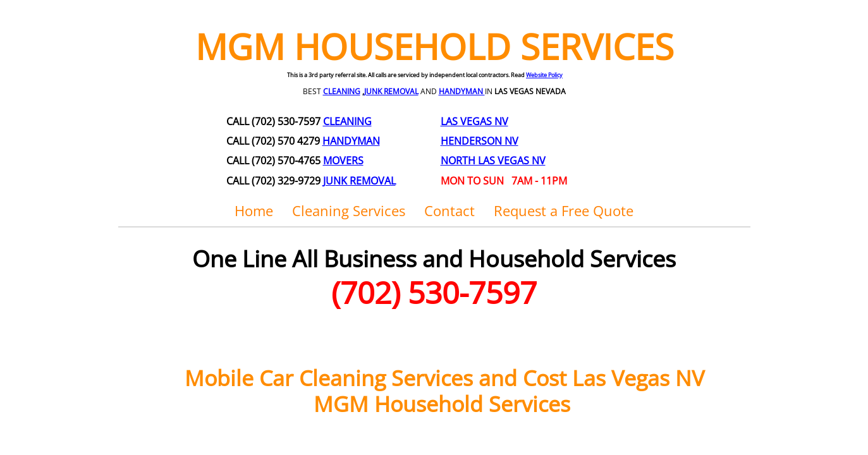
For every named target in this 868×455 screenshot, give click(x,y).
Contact (449, 210)
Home (254, 210)
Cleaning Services (349, 210)
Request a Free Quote (564, 210)
